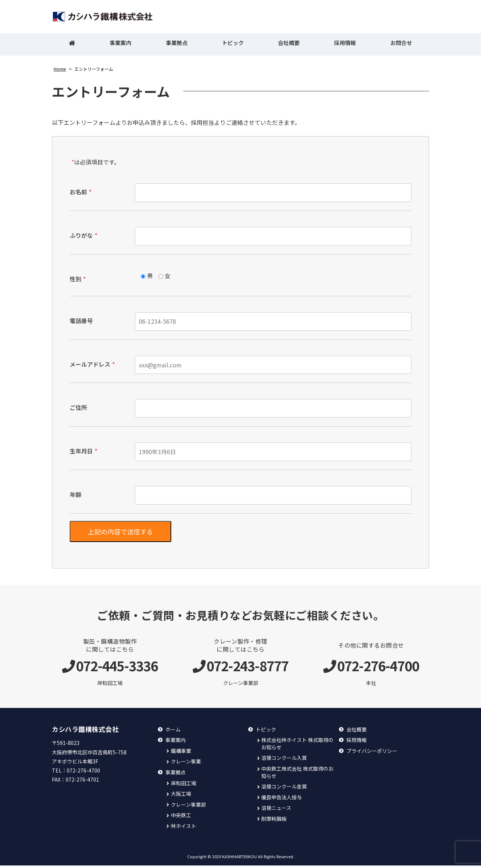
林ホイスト (184, 829)
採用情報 (345, 46)
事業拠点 (177, 46)
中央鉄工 (181, 818)
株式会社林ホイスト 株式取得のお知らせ (297, 746)
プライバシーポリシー (372, 753)
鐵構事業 (181, 753)
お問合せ (401, 46)
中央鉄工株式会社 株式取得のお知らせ (297, 775)
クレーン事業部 (188, 807)
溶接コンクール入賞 (284, 760)
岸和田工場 (184, 786)
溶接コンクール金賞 (284, 789)
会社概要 (289, 46)
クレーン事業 (186, 764)
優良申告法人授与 (281, 800)
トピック (233, 46)
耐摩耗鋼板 (274, 821)
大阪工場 (181, 796)
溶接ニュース (276, 810)
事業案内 (120, 46)
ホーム (173, 732)
